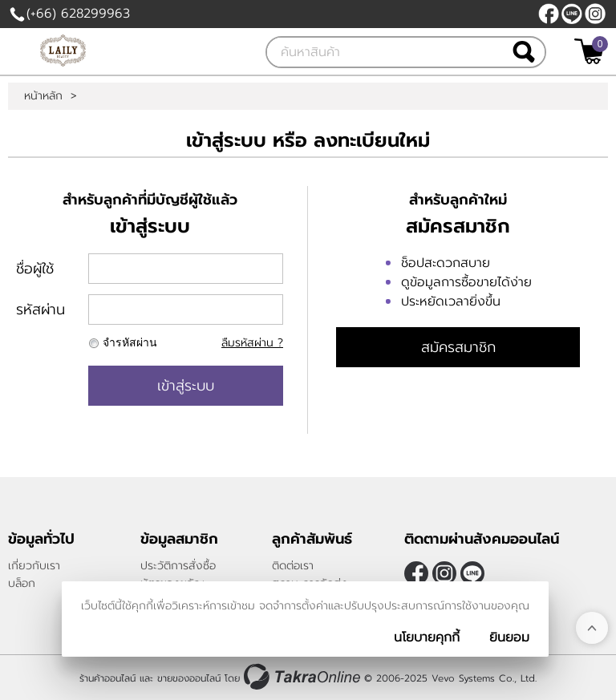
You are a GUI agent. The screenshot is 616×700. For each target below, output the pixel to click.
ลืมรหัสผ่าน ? (252, 343)
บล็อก (22, 583)
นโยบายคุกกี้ (427, 637)
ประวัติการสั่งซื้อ (178, 566)
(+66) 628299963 (78, 14)
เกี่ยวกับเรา (34, 566)
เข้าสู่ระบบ (186, 386)
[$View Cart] (589, 51)
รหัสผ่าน (41, 310)
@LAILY (572, 14)
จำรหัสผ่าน (130, 343)
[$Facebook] (549, 14)
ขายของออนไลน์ (189, 678)
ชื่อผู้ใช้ (35, 269)
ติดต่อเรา (293, 566)
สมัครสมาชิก (458, 347)
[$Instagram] (595, 14)
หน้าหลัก (43, 96)
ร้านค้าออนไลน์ (107, 678)
